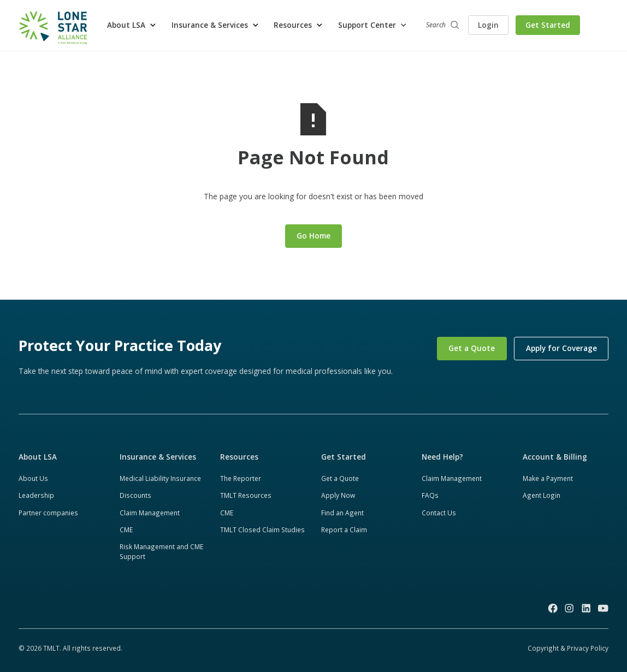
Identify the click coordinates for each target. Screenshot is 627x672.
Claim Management (150, 513)
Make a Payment (548, 478)
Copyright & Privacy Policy (568, 648)
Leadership (36, 495)
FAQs (430, 495)
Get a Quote (472, 348)
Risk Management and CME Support (161, 551)
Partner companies (48, 513)
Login (488, 25)
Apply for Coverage (561, 348)
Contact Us (439, 513)
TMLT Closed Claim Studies (262, 530)
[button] (132, 25)
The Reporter (241, 478)
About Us (33, 478)
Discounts (135, 495)
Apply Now (338, 495)
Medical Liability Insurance (160, 478)
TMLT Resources (246, 495)
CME (126, 530)
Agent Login (542, 495)
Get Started (548, 25)
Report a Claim (344, 530)
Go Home (313, 236)
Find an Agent (342, 513)
